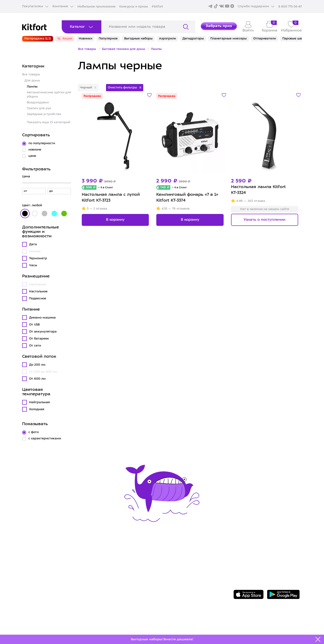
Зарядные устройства (44, 114)
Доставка (100, 559)
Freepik (251, 627)
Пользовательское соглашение (191, 581)
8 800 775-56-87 (259, 548)
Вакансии (168, 567)
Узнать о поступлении (264, 220)
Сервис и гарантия (110, 553)
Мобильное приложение (96, 7)
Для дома (32, 81)
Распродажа (92, 96)
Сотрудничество (175, 559)
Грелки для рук (39, 108)
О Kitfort (167, 553)
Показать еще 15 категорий (48, 122)
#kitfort (157, 7)
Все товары (31, 75)
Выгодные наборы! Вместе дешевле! (162, 639)
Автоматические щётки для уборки (49, 95)
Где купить (102, 567)
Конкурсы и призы (134, 7)
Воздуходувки (38, 103)
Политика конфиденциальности (192, 574)
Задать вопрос (258, 556)
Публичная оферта (178, 588)
